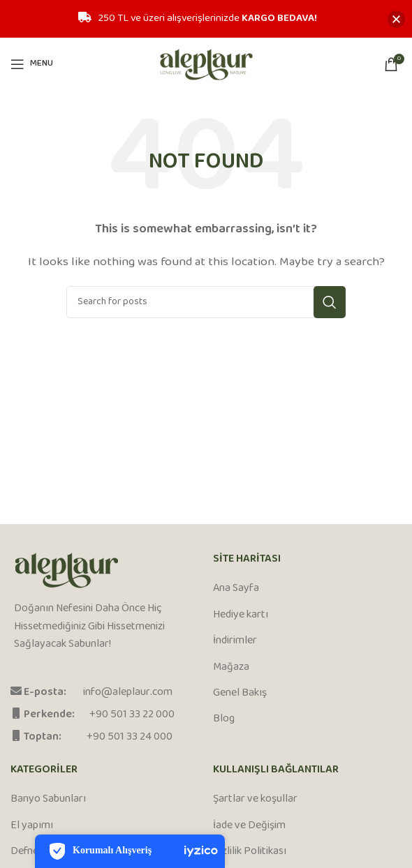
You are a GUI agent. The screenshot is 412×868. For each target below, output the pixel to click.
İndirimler (235, 641)
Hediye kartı (241, 615)
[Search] (206, 302)
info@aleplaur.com (128, 693)
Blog (224, 719)
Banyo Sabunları (48, 800)
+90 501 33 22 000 (132, 715)
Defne (24, 852)
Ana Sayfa (236, 589)
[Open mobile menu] (32, 64)
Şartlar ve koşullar (255, 800)
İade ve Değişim (249, 826)
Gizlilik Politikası (250, 852)
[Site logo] (206, 64)
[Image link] (67, 571)
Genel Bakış (240, 694)
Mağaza (231, 668)
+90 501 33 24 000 (130, 737)
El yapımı (32, 826)
